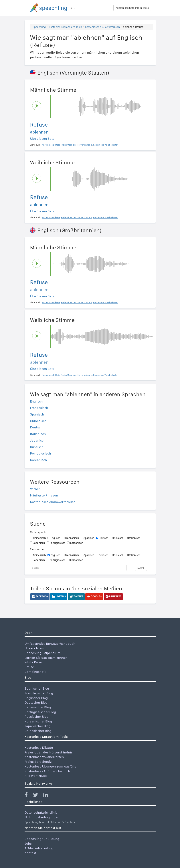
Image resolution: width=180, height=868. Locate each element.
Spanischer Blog (37, 688)
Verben (35, 489)
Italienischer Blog (38, 707)
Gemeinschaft (35, 672)
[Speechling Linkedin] (48, 796)
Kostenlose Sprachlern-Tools (132, 8)
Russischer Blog (36, 717)
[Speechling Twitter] (38, 796)
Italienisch (38, 434)
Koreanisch (38, 460)
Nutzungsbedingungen (42, 817)
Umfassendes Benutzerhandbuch (50, 644)
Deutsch (36, 427)
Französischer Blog (39, 693)
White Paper (34, 662)
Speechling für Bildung (42, 839)
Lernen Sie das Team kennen (46, 658)
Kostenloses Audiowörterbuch (102, 27)
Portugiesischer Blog (40, 712)
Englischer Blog (36, 698)
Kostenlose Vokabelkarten (44, 757)
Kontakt (30, 853)
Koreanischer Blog (38, 721)
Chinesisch (38, 421)
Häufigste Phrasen (44, 495)
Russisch (37, 447)
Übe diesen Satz (42, 139)
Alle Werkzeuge (36, 776)
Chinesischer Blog (38, 731)
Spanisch (37, 414)
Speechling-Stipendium (43, 653)
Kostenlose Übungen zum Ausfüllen (52, 766)
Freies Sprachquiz (38, 762)
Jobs (28, 843)
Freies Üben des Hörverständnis (49, 752)
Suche (141, 568)
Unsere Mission (36, 648)
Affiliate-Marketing (39, 848)
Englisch (36, 401)
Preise (29, 667)
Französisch (39, 408)
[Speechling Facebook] (28, 796)
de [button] (72, 8)
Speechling (39, 27)
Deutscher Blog (36, 702)
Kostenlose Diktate (39, 748)
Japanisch (38, 440)
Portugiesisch (40, 453)
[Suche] (78, 568)
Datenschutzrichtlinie (41, 812)
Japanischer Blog (37, 726)
